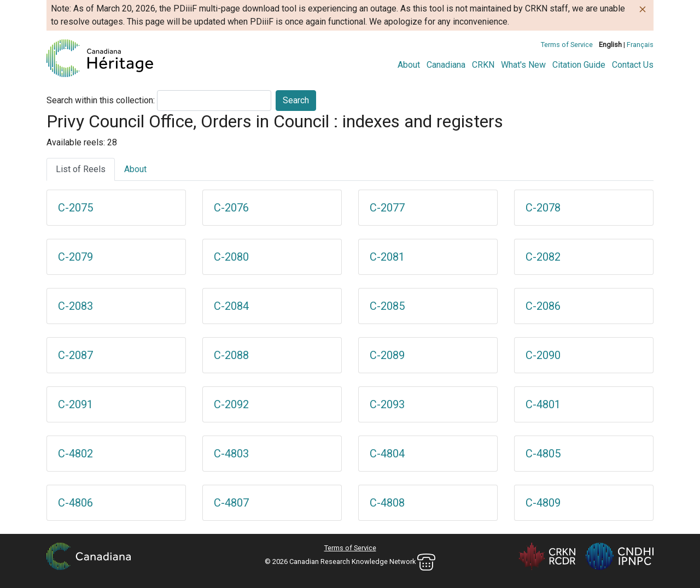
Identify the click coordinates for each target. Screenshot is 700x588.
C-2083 (75, 306)
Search (296, 100)
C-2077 (387, 208)
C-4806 (75, 503)
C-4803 (231, 454)
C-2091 (75, 404)
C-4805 (543, 454)
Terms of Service (567, 45)
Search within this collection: (101, 100)
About (409, 65)
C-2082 (543, 257)
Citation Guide (579, 65)
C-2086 (543, 306)
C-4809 (543, 503)
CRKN (483, 65)
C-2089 (387, 355)
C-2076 (231, 208)
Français (640, 45)
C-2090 (543, 355)
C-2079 (75, 257)
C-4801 (543, 404)
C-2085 (387, 306)
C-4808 (387, 503)
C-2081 (387, 257)
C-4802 (75, 454)
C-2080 (231, 257)
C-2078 (543, 208)
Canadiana (446, 65)
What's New (523, 65)
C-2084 (231, 306)
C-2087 (75, 355)
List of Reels (81, 169)
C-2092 (231, 404)
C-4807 (231, 503)
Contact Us (633, 65)
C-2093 (387, 404)
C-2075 (75, 208)
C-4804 (387, 454)
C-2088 (231, 355)
